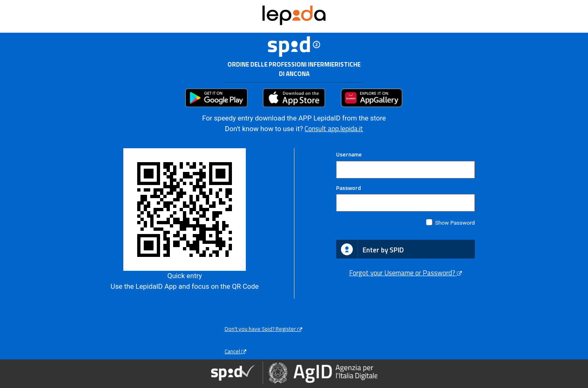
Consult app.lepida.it (334, 129)
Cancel (235, 351)
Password (349, 188)
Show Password (455, 223)
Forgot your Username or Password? (405, 273)
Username (349, 154)
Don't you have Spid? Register (263, 329)
